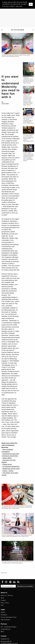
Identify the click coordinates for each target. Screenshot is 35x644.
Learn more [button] (19, 6)
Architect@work (6, 629)
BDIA (2, 632)
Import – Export (8, 471)
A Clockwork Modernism (11, 466)
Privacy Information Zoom (9, 617)
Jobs (2, 605)
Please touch (7, 464)
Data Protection (5, 620)
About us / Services (7, 595)
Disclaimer (4, 615)
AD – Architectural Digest (9, 627)
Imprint (3, 612)
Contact (3, 600)
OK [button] (31, 4)
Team (2, 598)
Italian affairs (7, 458)
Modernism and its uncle (11, 469)
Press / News (5, 603)
